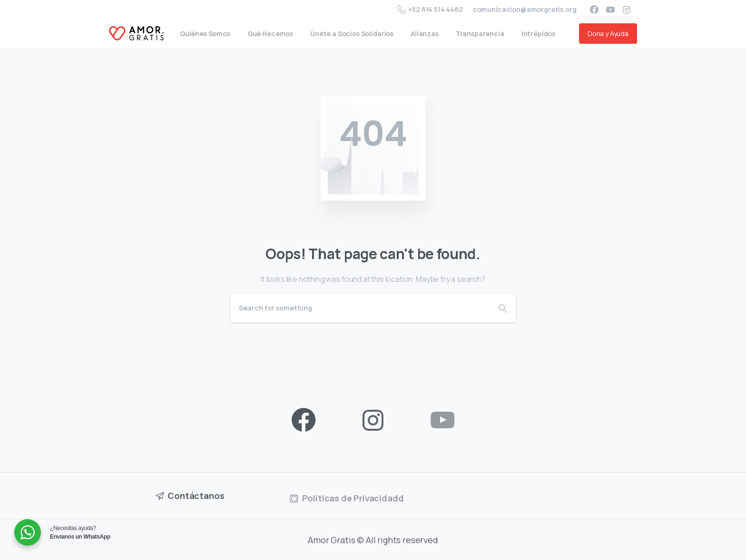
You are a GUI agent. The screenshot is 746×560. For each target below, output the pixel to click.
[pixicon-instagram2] (373, 420)
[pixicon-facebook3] (304, 420)
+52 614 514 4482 (430, 10)
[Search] (360, 308)
